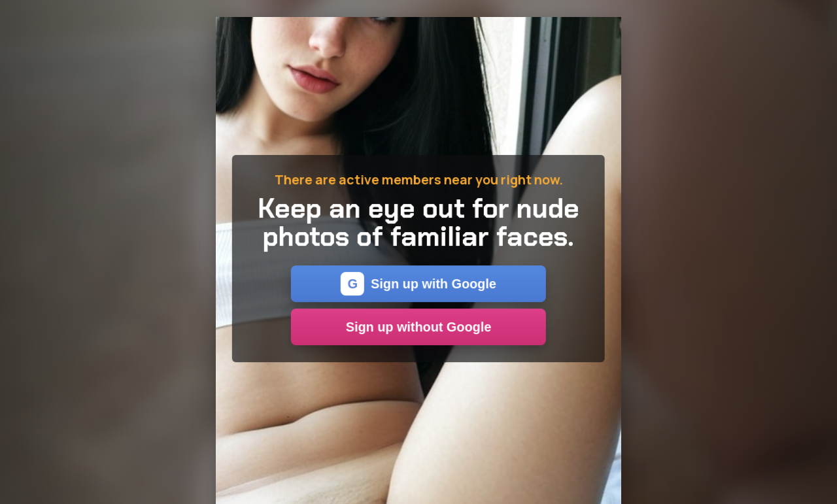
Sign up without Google (418, 327)
